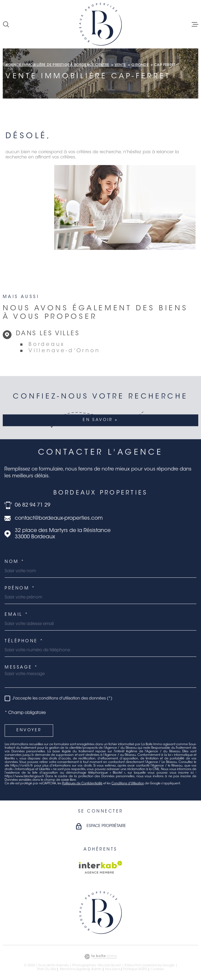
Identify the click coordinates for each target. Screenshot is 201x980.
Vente (120, 65)
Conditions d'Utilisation (128, 784)
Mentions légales (74, 969)
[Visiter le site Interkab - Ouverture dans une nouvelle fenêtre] (101, 867)
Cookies (157, 969)
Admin (97, 969)
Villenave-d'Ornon (64, 351)
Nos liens (113, 969)
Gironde (140, 65)
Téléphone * (24, 641)
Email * (17, 615)
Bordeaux (47, 345)
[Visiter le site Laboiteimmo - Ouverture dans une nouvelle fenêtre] (100, 957)
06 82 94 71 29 (33, 505)
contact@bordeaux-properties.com (59, 518)
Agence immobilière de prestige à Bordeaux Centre (57, 65)
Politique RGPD (135, 969)
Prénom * (20, 589)
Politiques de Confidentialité (82, 784)
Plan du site (47, 969)
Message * (21, 668)
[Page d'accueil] (100, 24)
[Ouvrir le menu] (195, 24)
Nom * (15, 562)
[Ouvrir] (6, 24)
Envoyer (29, 730)
